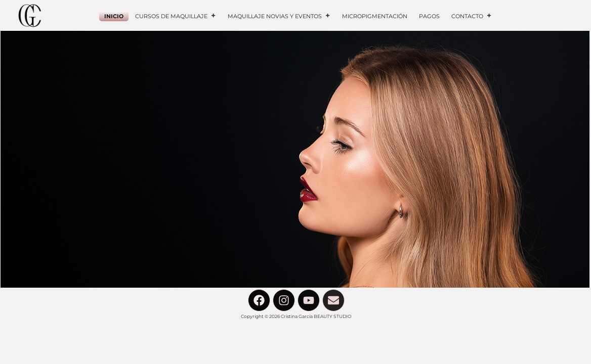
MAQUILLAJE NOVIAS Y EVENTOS (279, 16)
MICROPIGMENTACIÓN (375, 16)
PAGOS (429, 16)
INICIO (114, 16)
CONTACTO (472, 16)
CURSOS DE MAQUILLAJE (176, 16)
